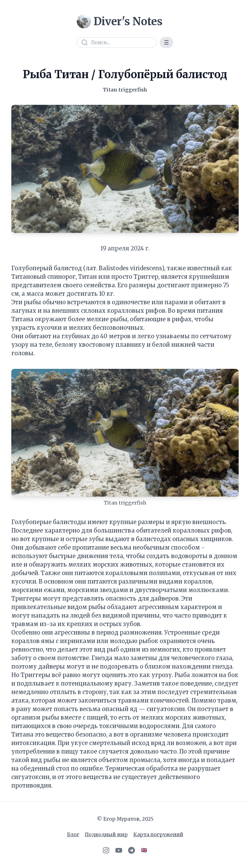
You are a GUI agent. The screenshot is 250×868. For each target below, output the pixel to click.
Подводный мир (106, 835)
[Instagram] (106, 850)
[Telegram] (132, 850)
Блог (73, 835)
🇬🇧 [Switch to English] (144, 850)
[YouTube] (119, 850)
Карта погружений (158, 835)
